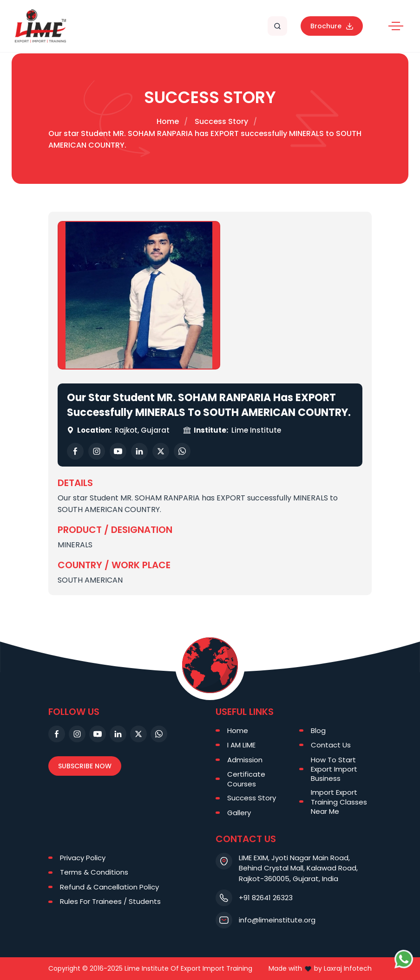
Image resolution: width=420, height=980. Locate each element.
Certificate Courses (246, 779)
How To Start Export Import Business (334, 769)
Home (168, 121)
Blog (318, 730)
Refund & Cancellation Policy (109, 887)
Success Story (221, 121)
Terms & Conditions (94, 872)
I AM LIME (241, 745)
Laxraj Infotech (348, 968)
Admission (245, 760)
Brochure (332, 26)
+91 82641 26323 (266, 898)
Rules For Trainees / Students (110, 901)
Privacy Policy (83, 858)
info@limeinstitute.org (277, 920)
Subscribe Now (85, 766)
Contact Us (331, 745)
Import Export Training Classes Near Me (339, 802)
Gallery (239, 813)
